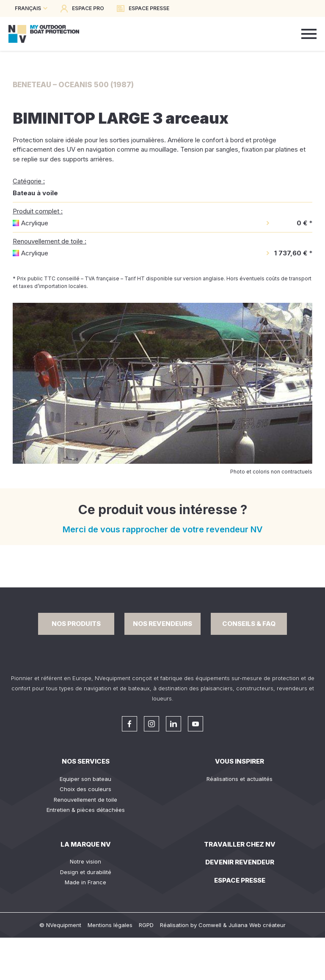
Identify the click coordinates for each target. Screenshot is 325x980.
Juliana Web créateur (257, 925)
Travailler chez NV (240, 844)
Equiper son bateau (85, 779)
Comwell (210, 925)
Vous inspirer (240, 761)
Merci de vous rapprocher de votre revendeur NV (163, 529)
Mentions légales (110, 925)
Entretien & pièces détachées (86, 810)
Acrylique (35, 223)
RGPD (146, 925)
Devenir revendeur (240, 862)
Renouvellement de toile (85, 800)
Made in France (85, 882)
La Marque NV (86, 844)
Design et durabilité (86, 872)
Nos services (86, 761)
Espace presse (240, 880)
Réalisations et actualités (240, 779)
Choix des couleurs (85, 789)
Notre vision (85, 861)
